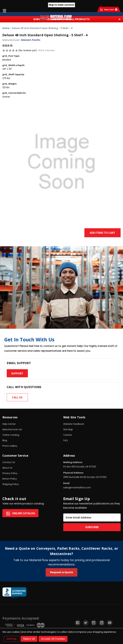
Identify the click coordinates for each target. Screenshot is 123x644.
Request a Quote (61, 572)
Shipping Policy (11, 484)
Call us (17, 397)
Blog (5, 440)
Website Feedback (74, 424)
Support (17, 373)
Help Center (9, 424)
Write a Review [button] (46, 50)
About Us (7, 468)
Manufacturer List (12, 429)
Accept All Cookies (53, 639)
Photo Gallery (10, 446)
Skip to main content (61, 5)
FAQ (66, 440)
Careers (68, 435)
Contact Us (9, 462)
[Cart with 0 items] (109, 10)
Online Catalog (11, 435)
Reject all (29, 639)
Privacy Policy (10, 473)
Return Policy (10, 479)
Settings (12, 639)
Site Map (68, 429)
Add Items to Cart (102, 233)
